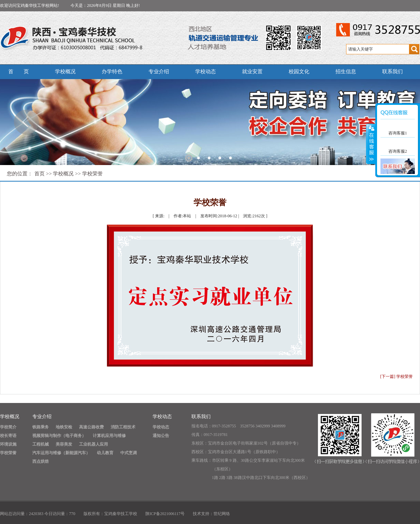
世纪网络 (222, 514)
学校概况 (65, 72)
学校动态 (206, 72)
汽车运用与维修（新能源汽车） (61, 453)
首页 (40, 174)
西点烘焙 (41, 461)
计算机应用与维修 (109, 436)
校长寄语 (8, 436)
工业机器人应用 (93, 444)
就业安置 (252, 72)
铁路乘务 (41, 427)
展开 (371, 144)
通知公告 (161, 436)
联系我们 (393, 72)
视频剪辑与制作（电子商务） (59, 436)
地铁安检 (64, 427)
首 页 (19, 72)
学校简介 (8, 427)
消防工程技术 (123, 427)
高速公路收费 (91, 427)
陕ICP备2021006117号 (165, 514)
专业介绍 (159, 72)
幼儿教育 (105, 453)
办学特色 (112, 72)
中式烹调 (129, 453)
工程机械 (41, 444)
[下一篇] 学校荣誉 (396, 376)
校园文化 (299, 72)
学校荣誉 (92, 174)
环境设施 (8, 444)
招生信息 (346, 72)
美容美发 (64, 444)
